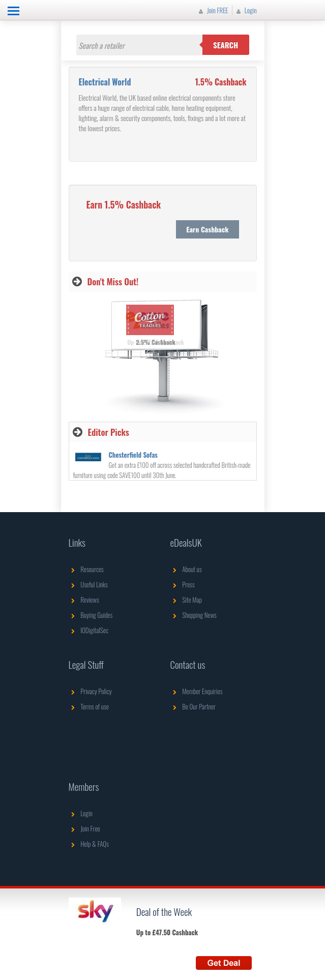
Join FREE (212, 10)
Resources (86, 569)
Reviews (84, 600)
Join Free (84, 828)
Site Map (186, 600)
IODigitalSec (89, 630)
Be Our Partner (193, 706)
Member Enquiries (197, 691)
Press (183, 584)
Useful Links (88, 584)
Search (226, 45)
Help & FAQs (89, 844)
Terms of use (89, 706)
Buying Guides (91, 615)
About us (186, 569)
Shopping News (194, 615)
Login (245, 10)
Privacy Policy (90, 691)
